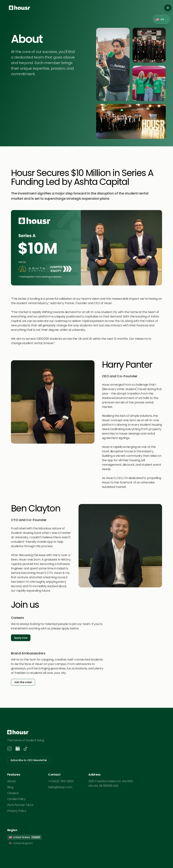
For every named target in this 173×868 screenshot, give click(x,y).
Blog (10, 787)
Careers (13, 793)
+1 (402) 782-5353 (61, 781)
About (12, 781)
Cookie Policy (16, 799)
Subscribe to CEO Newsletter (29, 760)
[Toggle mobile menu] (168, 8)
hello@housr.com (60, 787)
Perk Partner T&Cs (20, 805)
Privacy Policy (17, 811)
